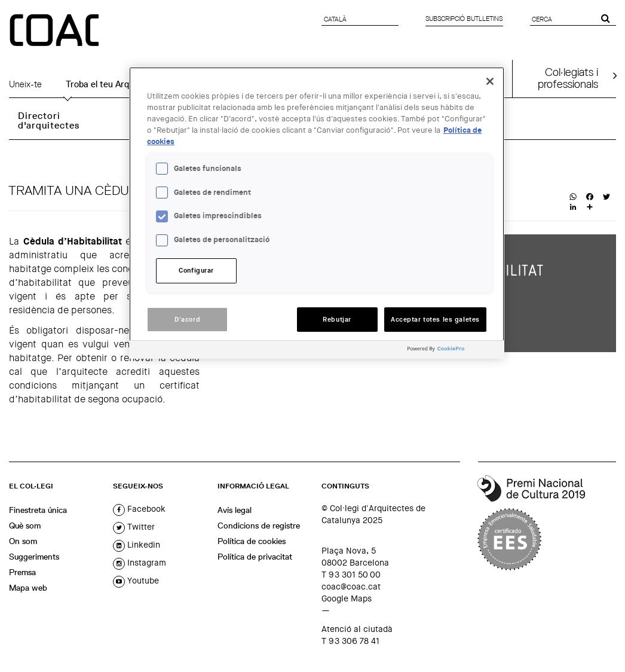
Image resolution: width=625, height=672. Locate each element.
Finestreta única (38, 510)
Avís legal (235, 510)
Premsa (22, 572)
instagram (140, 563)
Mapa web (28, 588)
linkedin (137, 545)
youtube (136, 581)
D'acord (187, 320)
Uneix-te (25, 84)
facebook (139, 509)
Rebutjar (337, 320)
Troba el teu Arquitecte (111, 84)
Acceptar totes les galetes (435, 320)
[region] (317, 213)
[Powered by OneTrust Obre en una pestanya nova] (453, 351)
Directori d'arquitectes (49, 120)
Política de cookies (252, 541)
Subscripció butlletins (464, 19)
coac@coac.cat (351, 587)
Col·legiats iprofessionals (568, 78)
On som (23, 541)
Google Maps (347, 598)
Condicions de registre (259, 526)
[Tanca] (490, 81)
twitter (134, 527)
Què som (25, 526)
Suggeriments (34, 557)
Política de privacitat (255, 557)
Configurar (196, 271)
